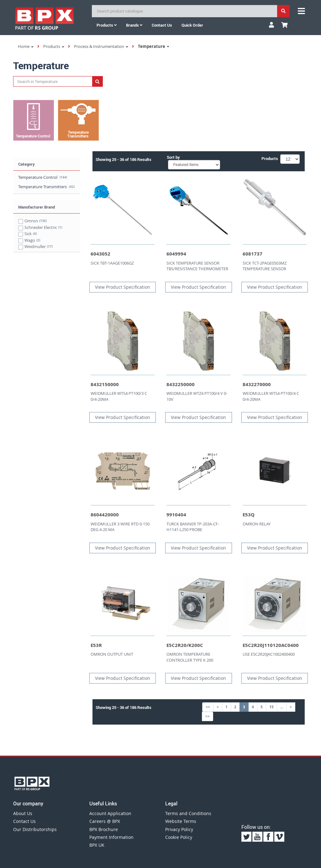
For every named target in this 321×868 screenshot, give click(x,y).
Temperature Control (43, 177)
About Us (23, 813)
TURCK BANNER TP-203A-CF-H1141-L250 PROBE (193, 527)
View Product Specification (123, 287)
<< (208, 707)
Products (107, 25)
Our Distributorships (35, 829)
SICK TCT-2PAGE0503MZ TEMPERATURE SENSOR (265, 266)
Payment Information (111, 837)
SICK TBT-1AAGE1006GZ (112, 263)
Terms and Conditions (188, 813)
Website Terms (181, 821)
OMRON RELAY (257, 524)
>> (208, 716)
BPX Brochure (104, 829)
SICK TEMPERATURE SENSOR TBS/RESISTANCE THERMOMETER (197, 266)
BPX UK (97, 845)
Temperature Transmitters (46, 187)
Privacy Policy (179, 829)
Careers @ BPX (105, 821)
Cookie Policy (179, 837)
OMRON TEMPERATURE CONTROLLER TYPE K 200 (190, 657)
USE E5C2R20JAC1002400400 (269, 654)
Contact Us (24, 821)
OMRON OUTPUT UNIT (112, 654)
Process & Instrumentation (101, 46)
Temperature (154, 46)
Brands (134, 25)
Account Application (110, 813)
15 (271, 707)
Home (26, 46)
